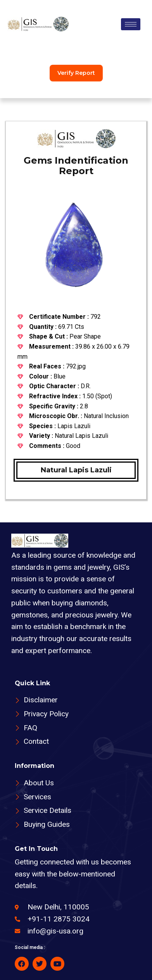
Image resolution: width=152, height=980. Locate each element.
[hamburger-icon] (131, 24)
